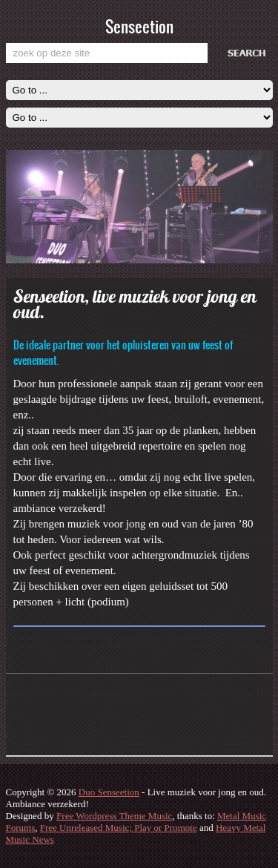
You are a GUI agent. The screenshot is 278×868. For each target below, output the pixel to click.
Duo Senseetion (109, 792)
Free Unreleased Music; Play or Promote (119, 828)
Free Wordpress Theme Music (114, 816)
